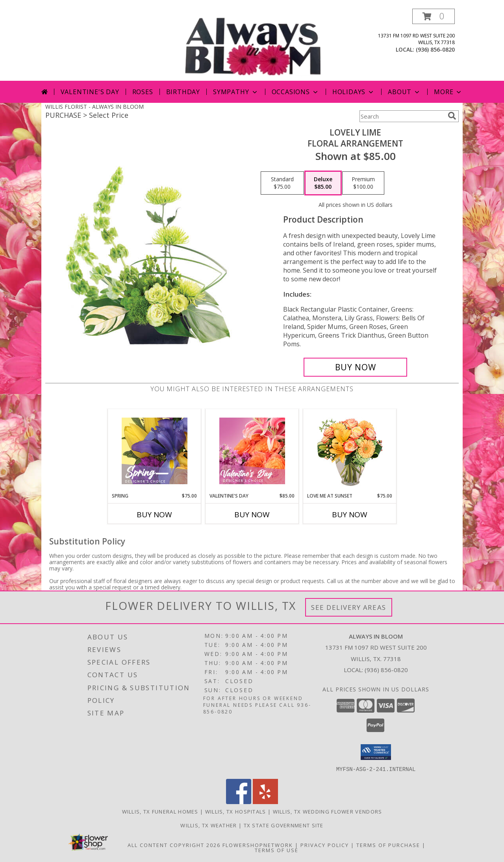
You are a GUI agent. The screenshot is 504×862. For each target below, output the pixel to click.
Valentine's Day (90, 92)
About (404, 92)
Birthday (183, 92)
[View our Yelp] (265, 802)
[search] (452, 116)
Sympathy (236, 92)
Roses (143, 92)
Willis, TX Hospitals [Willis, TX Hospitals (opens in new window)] (236, 811)
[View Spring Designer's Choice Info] (155, 451)
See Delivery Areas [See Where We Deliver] (349, 607)
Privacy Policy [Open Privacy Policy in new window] (325, 845)
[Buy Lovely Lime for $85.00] (355, 367)
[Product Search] (402, 116)
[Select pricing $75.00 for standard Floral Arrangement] (282, 183)
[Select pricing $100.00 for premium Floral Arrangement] (363, 183)
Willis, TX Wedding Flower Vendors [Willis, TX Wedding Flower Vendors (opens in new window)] (328, 811)
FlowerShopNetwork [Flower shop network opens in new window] (258, 845)
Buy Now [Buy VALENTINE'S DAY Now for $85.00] (252, 515)
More (448, 92)
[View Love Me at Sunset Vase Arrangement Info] (350, 451)
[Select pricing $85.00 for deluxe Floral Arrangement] (323, 183)
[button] (434, 16)
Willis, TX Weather (208, 825)
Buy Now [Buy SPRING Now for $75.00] (154, 515)
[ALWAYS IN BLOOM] (253, 45)
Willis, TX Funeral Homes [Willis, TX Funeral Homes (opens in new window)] (160, 811)
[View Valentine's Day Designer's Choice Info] (252, 451)
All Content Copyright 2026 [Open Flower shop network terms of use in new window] (174, 845)
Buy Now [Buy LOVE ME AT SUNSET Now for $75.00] (350, 515)
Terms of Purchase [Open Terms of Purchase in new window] (388, 845)
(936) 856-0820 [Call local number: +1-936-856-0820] (435, 49)
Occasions (296, 92)
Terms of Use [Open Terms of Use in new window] (277, 850)
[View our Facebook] (239, 802)
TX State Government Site (284, 825)
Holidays (354, 92)
